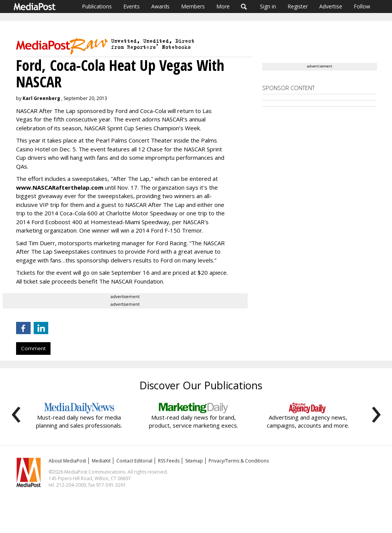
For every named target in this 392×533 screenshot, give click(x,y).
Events (131, 6)
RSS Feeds (169, 461)
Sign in (268, 6)
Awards (160, 6)
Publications (97, 6)
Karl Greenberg (41, 98)
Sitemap (194, 461)
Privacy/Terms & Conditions (239, 461)
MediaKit (101, 461)
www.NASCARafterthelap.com (60, 187)
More (223, 6)
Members (193, 6)
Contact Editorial (134, 461)
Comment (33, 348)
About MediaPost (67, 461)
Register (298, 6)
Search (244, 7)
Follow (362, 6)
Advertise (331, 6)
